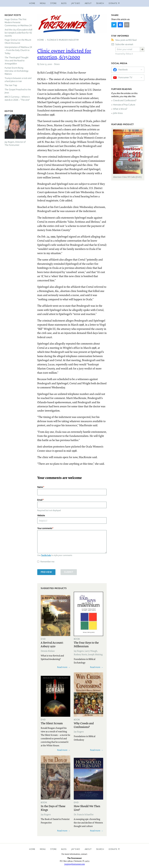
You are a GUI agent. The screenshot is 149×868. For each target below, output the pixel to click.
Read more (62, 667)
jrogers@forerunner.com (75, 864)
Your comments (45, 528)
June (42, 64)
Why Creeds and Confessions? (84, 725)
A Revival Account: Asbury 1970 (52, 644)
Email (40, 500)
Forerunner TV (125, 77)
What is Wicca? (120, 109)
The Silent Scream (52, 723)
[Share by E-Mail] (127, 25)
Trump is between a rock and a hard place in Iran (18, 80)
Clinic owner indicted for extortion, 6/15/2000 (64, 54)
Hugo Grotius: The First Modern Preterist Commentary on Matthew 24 (18, 22)
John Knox (118, 113)
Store (53, 3)
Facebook (123, 70)
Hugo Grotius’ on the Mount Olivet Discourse (18, 41)
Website (41, 515)
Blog (64, 3)
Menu (43, 3)
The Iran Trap (11, 85)
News (57, 64)
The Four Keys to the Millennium (86, 644)
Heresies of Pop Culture (124, 105)
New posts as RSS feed (126, 40)
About (88, 3)
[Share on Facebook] (120, 25)
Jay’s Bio (76, 3)
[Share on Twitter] (114, 25)
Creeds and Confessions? (125, 100)
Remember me (47, 562)
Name (40, 487)
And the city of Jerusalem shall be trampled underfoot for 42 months (18, 33)
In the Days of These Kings (53, 808)
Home (32, 3)
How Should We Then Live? (87, 808)
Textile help (46, 555)
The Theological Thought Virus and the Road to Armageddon (17, 61)
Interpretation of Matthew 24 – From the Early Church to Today (18, 50)
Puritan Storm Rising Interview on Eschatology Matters (17, 71)
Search (100, 3)
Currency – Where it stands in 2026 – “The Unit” (17, 98)
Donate (113, 849)
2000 (50, 64)
